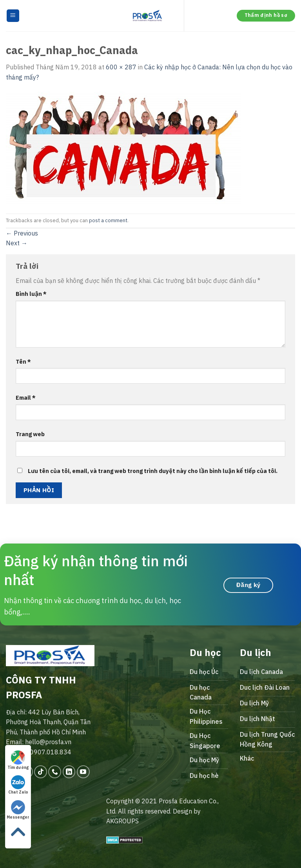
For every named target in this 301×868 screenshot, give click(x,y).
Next (17, 243)
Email (26, 398)
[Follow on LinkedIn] (69, 772)
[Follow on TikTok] (41, 772)
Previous (22, 233)
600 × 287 (121, 67)
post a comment (108, 220)
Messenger (18, 810)
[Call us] (55, 772)
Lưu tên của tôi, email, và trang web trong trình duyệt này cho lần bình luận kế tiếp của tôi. (153, 471)
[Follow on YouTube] (83, 772)
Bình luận (31, 294)
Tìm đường (18, 760)
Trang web (30, 434)
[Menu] (13, 16)
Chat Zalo (18, 785)
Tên (23, 362)
